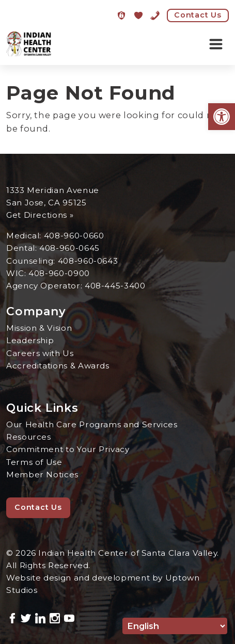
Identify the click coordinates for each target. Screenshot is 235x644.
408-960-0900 (59, 273)
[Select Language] (175, 626)
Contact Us (198, 15)
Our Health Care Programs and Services (92, 424)
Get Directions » (40, 215)
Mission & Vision (39, 328)
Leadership (30, 340)
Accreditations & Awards (58, 366)
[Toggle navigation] (216, 44)
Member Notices (42, 474)
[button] (222, 117)
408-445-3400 (115, 286)
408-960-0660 (74, 236)
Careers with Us (40, 353)
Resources (29, 437)
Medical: (25, 236)
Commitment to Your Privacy (68, 449)
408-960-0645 (69, 248)
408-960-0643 (88, 261)
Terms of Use (34, 462)
